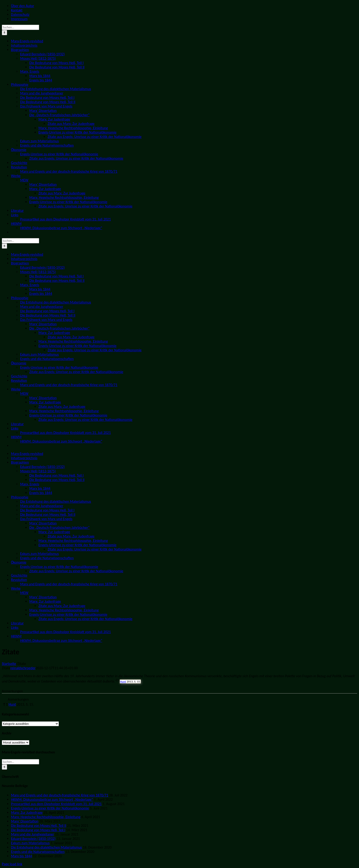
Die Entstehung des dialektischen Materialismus (46, 847)
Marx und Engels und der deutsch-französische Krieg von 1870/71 (60, 795)
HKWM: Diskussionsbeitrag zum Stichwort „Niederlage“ (52, 799)
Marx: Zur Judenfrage (27, 813)
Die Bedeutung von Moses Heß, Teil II (39, 826)
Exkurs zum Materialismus (30, 843)
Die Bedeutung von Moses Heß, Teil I (38, 830)
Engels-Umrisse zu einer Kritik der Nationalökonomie (50, 808)
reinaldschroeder (23, 668)
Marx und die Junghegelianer (33, 834)
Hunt (123, 681)
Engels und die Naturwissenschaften (38, 852)
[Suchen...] (20, 27)
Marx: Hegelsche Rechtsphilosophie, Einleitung (46, 817)
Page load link (12, 864)
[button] (118, 681)
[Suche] (4, 33)
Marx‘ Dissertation (25, 821)
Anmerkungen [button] (12, 691)
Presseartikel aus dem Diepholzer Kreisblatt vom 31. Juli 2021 (56, 804)
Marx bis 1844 (22, 856)
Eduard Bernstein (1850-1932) (33, 839)
